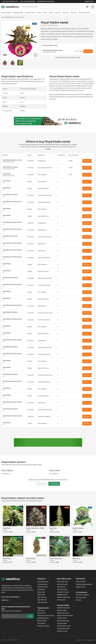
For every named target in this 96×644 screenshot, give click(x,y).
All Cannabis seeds (43, 582)
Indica (39, 13)
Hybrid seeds (41, 595)
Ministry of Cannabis (43, 626)
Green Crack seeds (63, 582)
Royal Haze (76, 559)
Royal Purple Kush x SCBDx (35, 528)
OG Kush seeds (62, 587)
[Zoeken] (87, 7)
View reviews (42, 484)
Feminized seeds (42, 584)
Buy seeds (88, 51)
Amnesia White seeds (63, 629)
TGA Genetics (41, 623)
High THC (58, 13)
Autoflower (30, 13)
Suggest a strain (81, 587)
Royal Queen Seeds (51, 52)
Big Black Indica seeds (64, 608)
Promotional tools (81, 597)
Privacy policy (82, 640)
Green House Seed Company (46, 616)
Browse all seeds (6, 13)
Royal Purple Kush (55, 559)
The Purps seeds (62, 623)
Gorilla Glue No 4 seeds (64, 626)
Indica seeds (41, 589)
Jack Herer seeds (62, 589)
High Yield (74, 13)
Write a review (54, 484)
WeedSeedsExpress (43, 618)
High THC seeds (42, 597)
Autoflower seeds (43, 587)
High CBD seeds (42, 600)
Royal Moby (7, 559)
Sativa (45, 13)
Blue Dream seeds (62, 584)
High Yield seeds (42, 602)
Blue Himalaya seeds (63, 621)
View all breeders (81, 582)
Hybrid (51, 13)
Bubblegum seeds (62, 595)
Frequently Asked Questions (84, 584)
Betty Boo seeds (62, 610)
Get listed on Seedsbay (82, 595)
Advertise (79, 600)
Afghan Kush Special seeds (65, 616)
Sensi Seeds (41, 610)
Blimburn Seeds (42, 621)
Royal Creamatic (78, 528)
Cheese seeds (61, 600)
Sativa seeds (41, 592)
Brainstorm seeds (62, 631)
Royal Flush (7, 528)
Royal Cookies (31, 559)
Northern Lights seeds (64, 597)
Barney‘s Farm (42, 613)
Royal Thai (53, 528)
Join (30, 616)
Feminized (18, 13)
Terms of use (91, 640)
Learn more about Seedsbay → (11, 597)
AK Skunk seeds (62, 618)
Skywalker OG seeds (63, 592)
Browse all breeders (84, 13)
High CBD (65, 13)
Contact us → (6, 600)
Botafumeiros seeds (63, 613)
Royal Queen (83, 81)
